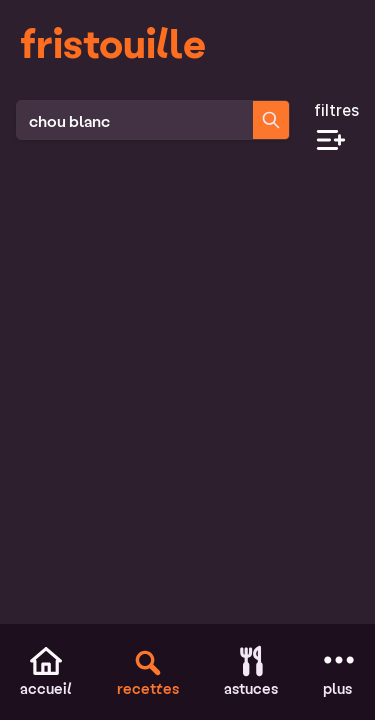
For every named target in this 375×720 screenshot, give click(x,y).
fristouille (113, 42)
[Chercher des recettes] (271, 120)
